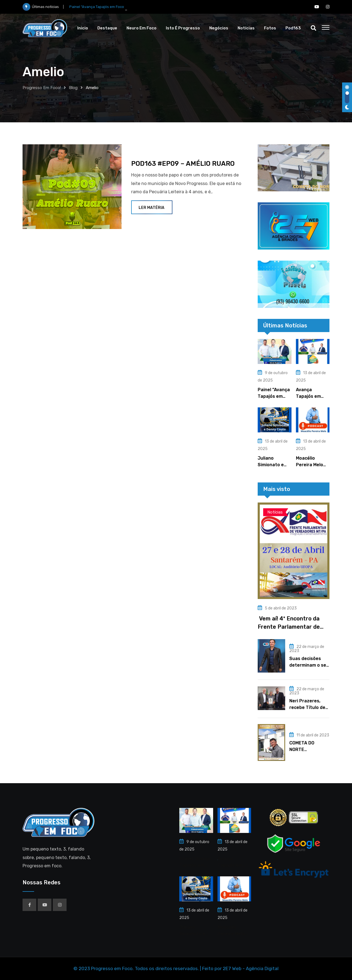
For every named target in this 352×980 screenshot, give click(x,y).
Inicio (83, 28)
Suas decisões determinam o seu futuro (309, 665)
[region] (294, 168)
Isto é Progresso (183, 28)
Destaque (107, 28)
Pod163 (293, 28)
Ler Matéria (152, 208)
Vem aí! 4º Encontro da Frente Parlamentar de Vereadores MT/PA (289, 627)
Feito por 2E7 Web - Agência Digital (240, 968)
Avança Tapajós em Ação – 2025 (309, 396)
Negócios (219, 28)
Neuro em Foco (141, 28)
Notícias (246, 28)
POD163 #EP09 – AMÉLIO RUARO (183, 164)
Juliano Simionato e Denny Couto (272, 465)
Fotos (270, 28)
